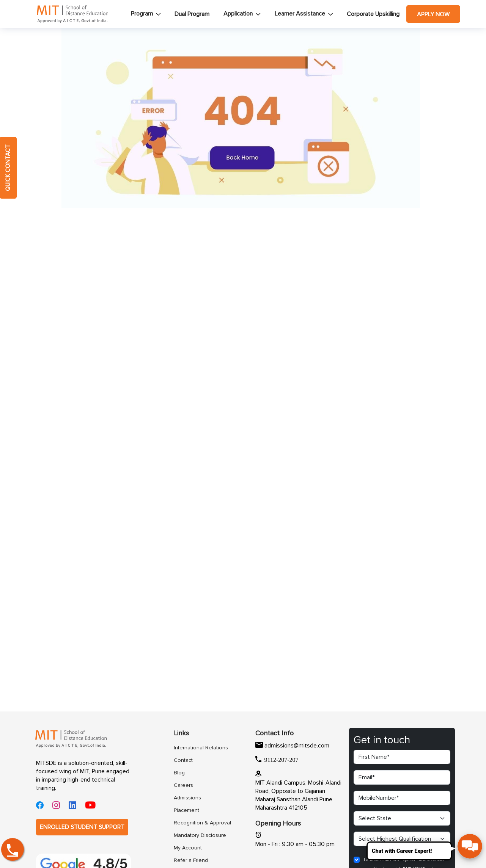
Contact (183, 760)
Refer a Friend (191, 860)
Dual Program (192, 14)
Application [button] (238, 14)
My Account (188, 848)
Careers (183, 785)
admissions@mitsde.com (297, 746)
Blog (179, 773)
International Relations (194, 748)
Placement (186, 810)
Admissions (187, 798)
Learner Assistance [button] (300, 14)
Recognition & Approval (194, 823)
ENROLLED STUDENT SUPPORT (82, 827)
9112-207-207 (282, 759)
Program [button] (142, 14)
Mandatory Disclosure (194, 835)
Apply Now (433, 14)
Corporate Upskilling (373, 14)
